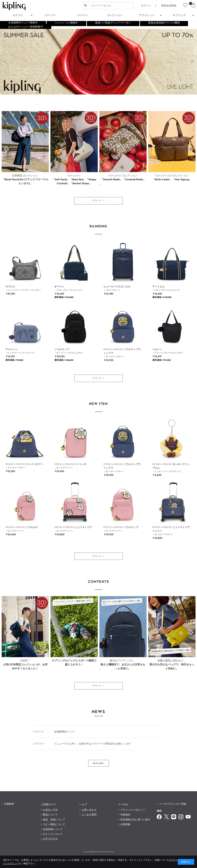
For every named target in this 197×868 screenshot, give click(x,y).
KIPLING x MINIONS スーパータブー (24, 464)
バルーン (157, 349)
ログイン (146, 6)
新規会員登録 (169, 6)
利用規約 (125, 815)
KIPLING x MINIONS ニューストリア (73, 527)
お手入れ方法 (50, 839)
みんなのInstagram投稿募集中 (26, 27)
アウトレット (147, 15)
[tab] (97, 185)
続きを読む (99, 763)
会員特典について (53, 829)
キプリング (179, 15)
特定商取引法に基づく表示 (135, 820)
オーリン (59, 287)
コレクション (115, 15)
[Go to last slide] (7, 149)
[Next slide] (192, 62)
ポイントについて (53, 834)
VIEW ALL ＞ (98, 201)
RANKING (82, 15)
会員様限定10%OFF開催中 (23, 23)
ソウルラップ (62, 349)
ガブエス (10, 287)
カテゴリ (18, 15)
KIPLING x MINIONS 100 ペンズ (70, 464)
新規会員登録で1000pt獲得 (164, 23)
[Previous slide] (5, 62)
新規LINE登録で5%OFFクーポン (113, 23)
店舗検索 (9, 804)
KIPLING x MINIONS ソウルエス (22, 527)
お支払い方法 (50, 810)
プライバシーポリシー (133, 810)
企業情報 (125, 824)
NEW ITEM (50, 15)
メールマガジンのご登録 (173, 804)
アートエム (158, 287)
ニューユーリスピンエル (117, 287)
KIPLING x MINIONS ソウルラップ (121, 527)
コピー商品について (54, 824)
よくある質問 (89, 815)
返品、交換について (54, 820)
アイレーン (12, 349)
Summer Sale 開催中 (66, 23)
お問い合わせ (89, 810)
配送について (50, 815)
